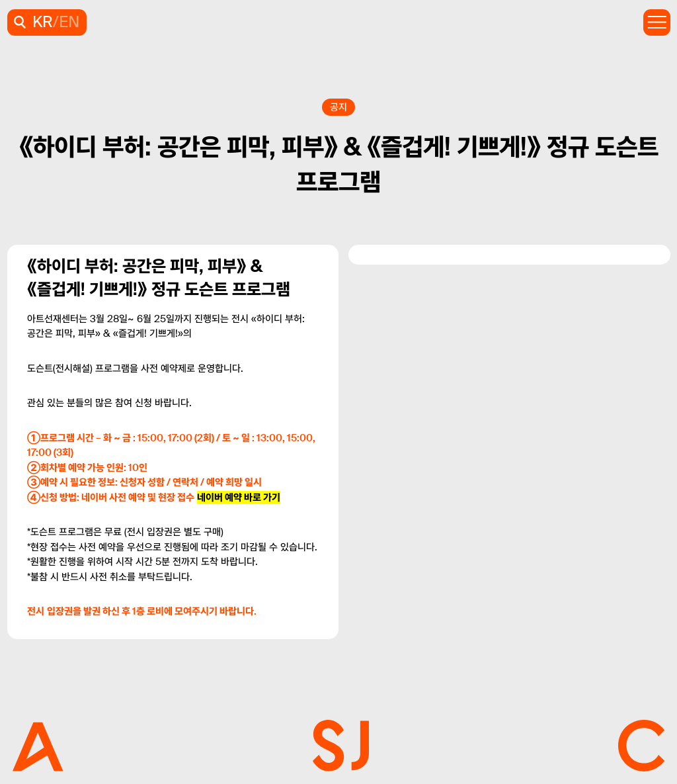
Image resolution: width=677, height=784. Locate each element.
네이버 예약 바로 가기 (239, 498)
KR (43, 22)
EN (69, 22)
